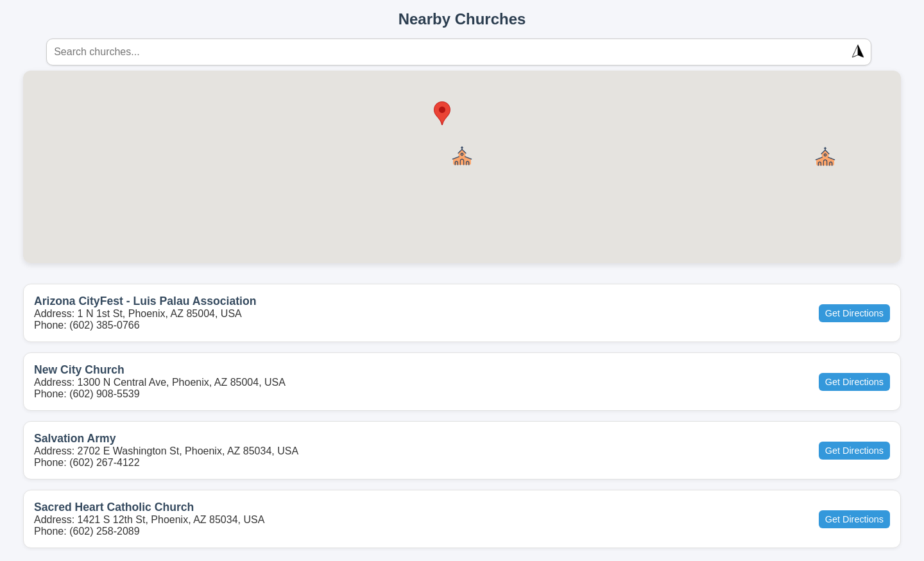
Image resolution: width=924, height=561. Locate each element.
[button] (462, 157)
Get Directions (854, 313)
